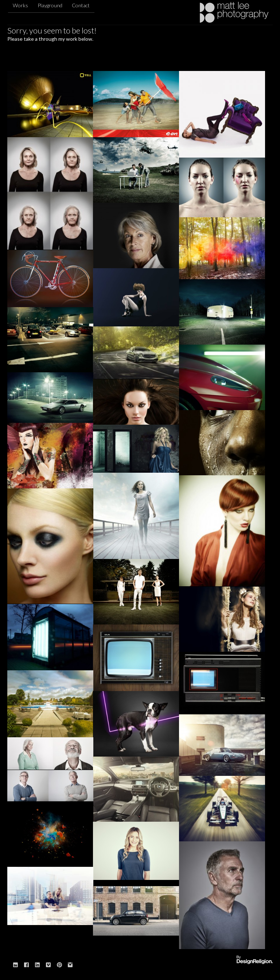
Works (20, 5)
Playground (50, 5)
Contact (81, 5)
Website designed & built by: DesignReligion (254, 960)
